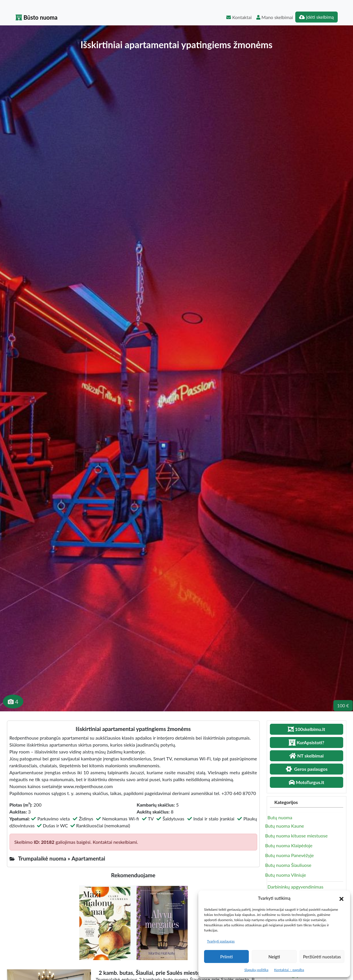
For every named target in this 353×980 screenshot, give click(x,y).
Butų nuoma (280, 817)
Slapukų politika (256, 970)
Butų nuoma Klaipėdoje (289, 845)
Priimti (226, 957)
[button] (341, 898)
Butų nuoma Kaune (285, 826)
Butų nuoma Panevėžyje (290, 855)
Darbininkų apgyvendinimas (296, 887)
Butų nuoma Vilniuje (286, 875)
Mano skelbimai (275, 17)
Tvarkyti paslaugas (221, 941)
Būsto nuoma (37, 17)
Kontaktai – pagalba (289, 970)
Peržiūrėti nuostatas (322, 957)
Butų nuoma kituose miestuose (297, 836)
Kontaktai (239, 17)
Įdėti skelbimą (316, 17)
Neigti (274, 957)
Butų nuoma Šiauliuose (288, 865)
